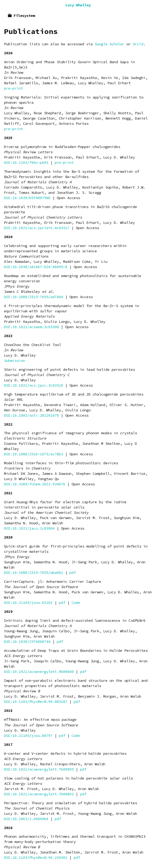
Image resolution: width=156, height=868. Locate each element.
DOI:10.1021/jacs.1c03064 (29, 528)
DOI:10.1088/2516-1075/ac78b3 (34, 454)
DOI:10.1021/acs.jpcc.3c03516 (34, 385)
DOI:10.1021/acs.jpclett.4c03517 (37, 228)
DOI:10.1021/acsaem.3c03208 (31, 327)
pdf (73, 573)
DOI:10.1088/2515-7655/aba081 (34, 573)
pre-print (13, 88)
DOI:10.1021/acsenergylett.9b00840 (39, 672)
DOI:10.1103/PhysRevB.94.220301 (36, 857)
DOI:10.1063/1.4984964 (26, 819)
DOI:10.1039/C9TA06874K (27, 642)
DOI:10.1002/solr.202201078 (31, 415)
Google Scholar (110, 44)
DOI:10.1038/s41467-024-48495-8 (36, 267)
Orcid (138, 44)
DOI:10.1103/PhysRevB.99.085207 (36, 702)
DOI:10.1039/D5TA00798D (27, 198)
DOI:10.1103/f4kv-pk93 (26, 162)
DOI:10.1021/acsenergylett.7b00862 (39, 794)
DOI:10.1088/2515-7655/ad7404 (34, 297)
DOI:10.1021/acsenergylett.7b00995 (39, 769)
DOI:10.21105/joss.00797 (28, 736)
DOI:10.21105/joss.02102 (28, 603)
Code (76, 603)
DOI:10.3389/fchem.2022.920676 (35, 484)
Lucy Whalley (78, 5)
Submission (15, 361)
